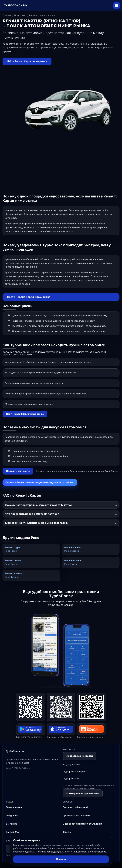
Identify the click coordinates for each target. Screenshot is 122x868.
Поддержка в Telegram (74, 772)
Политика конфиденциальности (53, 852)
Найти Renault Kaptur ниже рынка (29, 297)
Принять (61, 859)
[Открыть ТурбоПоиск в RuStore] (91, 707)
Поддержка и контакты (80, 756)
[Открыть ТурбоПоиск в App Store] (61, 707)
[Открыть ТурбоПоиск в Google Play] (30, 707)
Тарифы (67, 832)
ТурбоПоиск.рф (15, 751)
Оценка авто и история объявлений (82, 824)
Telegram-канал (15, 807)
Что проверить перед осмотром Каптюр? (32, 514)
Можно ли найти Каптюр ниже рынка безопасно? (37, 523)
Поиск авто (20, 15)
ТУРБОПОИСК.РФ (15, 5)
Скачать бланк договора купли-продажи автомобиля (40, 482)
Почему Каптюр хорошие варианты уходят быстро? (39, 505)
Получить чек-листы (18, 471)
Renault (33, 15)
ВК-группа (12, 824)
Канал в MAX (13, 832)
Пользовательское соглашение (89, 852)
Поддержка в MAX (72, 779)
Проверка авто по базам (76, 815)
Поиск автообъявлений (75, 807)
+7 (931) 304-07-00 (73, 765)
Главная (7, 15)
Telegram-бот (13, 815)
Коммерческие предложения (83, 793)
